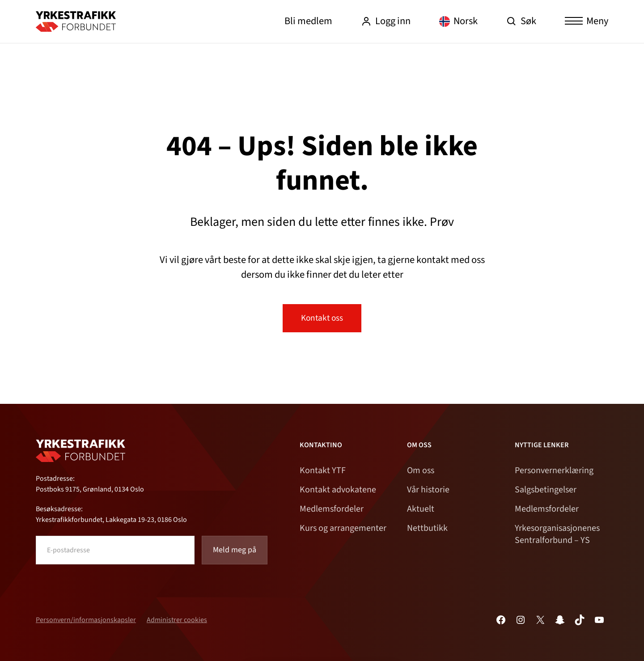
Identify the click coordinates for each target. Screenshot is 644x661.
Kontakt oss (322, 318)
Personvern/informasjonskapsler (86, 620)
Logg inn (386, 21)
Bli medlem (308, 21)
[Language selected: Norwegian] (458, 22)
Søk (521, 21)
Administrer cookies (177, 620)
